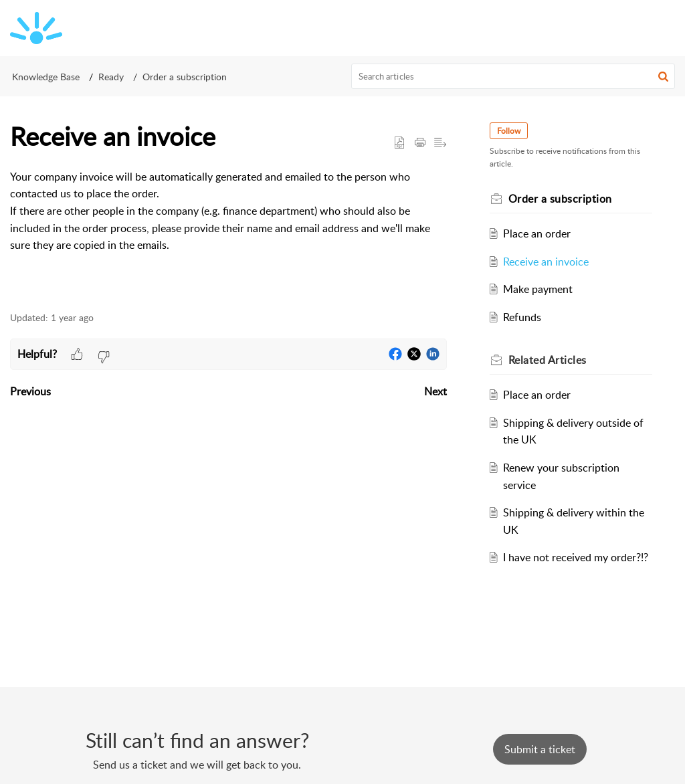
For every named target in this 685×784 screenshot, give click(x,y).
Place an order (537, 233)
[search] (513, 76)
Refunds (522, 317)
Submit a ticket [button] (540, 749)
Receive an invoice (546, 262)
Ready (111, 77)
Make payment (538, 289)
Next (435, 391)
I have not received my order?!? (576, 557)
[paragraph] (228, 211)
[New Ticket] (540, 749)
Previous (30, 391)
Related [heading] (548, 360)
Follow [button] (509, 131)
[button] (663, 76)
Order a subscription (185, 77)
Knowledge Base (46, 77)
